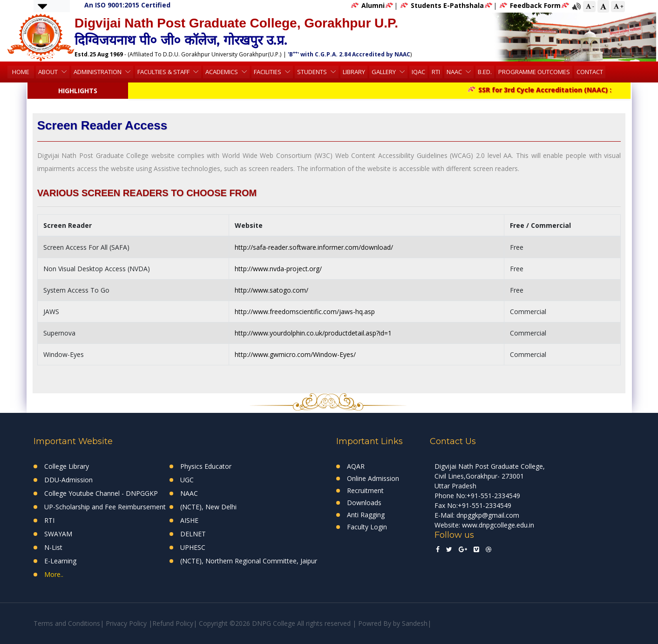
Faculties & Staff (164, 72)
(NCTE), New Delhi (208, 507)
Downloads (364, 503)
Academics (222, 72)
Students (313, 72)
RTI (436, 72)
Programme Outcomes (534, 72)
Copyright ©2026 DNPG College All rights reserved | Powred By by (300, 623)
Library (354, 72)
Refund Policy (173, 623)
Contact (590, 72)
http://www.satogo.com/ (271, 290)
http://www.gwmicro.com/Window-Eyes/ (295, 354)
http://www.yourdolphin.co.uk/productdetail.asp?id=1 (313, 333)
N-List (53, 547)
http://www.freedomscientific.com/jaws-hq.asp (305, 312)
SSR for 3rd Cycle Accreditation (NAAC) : (543, 90)
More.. (54, 574)
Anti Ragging (366, 515)
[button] (42, 6)
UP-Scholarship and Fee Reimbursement (105, 507)
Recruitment (365, 490)
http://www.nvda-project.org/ (278, 269)
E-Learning (60, 561)
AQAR (356, 466)
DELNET (193, 534)
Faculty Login (367, 527)
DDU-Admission (68, 480)
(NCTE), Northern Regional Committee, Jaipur (249, 561)
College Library (67, 466)
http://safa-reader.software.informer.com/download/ (314, 247)
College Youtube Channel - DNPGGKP (101, 493)
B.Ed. (485, 72)
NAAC (455, 72)
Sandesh (415, 623)
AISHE (189, 520)
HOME (21, 72)
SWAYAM (58, 534)
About (49, 72)
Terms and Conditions (67, 623)
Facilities (268, 72)
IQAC (418, 72)
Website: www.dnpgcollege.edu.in (484, 525)
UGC (187, 480)
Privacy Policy (126, 623)
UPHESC (193, 547)
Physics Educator (206, 466)
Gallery (384, 72)
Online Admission (373, 478)
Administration (98, 72)
